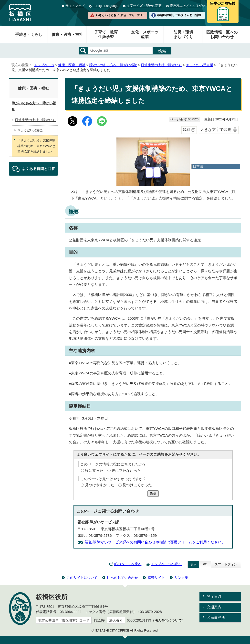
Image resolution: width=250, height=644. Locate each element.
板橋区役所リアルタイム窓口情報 (179, 15)
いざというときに (120, 15)
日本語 (198, 166)
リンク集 (181, 578)
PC (205, 564)
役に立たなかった (126, 470)
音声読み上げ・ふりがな (187, 6)
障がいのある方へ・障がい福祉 (113, 65)
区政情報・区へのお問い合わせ (222, 34)
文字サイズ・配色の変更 (144, 6)
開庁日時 (214, 596)
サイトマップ (75, 6)
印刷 (186, 130)
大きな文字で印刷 (216, 130)
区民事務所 (216, 618)
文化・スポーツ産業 (145, 34)
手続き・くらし (29, 35)
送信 (153, 493)
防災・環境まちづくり (183, 34)
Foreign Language (106, 6)
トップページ (44, 65)
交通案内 (214, 607)
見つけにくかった (137, 485)
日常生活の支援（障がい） (161, 65)
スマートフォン (226, 564)
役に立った (94, 470)
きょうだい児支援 (199, 65)
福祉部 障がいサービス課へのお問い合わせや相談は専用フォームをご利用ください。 (155, 542)
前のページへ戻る (128, 564)
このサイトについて (82, 578)
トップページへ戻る (166, 564)
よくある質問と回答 (38, 169)
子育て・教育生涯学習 (106, 34)
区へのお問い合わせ (123, 578)
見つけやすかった (100, 485)
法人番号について (168, 620)
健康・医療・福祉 (67, 35)
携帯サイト (156, 578)
